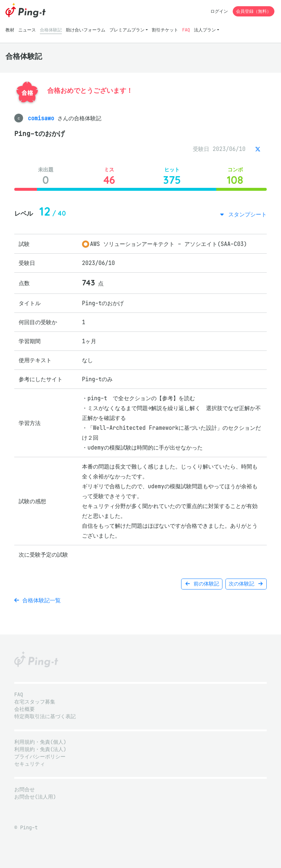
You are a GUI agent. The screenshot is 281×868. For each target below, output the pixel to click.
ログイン (219, 11)
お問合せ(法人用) (35, 797)
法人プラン (205, 30)
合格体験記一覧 (38, 600)
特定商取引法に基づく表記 (45, 717)
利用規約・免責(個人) (40, 742)
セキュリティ (30, 764)
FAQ (186, 30)
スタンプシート (246, 214)
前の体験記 (202, 584)
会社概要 (25, 709)
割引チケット (165, 30)
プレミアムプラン (127, 30)
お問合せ (25, 790)
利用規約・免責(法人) (40, 749)
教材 (10, 30)
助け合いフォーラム (86, 30)
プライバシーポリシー (40, 757)
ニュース (27, 30)
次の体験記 (246, 584)
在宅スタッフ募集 (35, 702)
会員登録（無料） (254, 11)
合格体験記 (51, 30)
